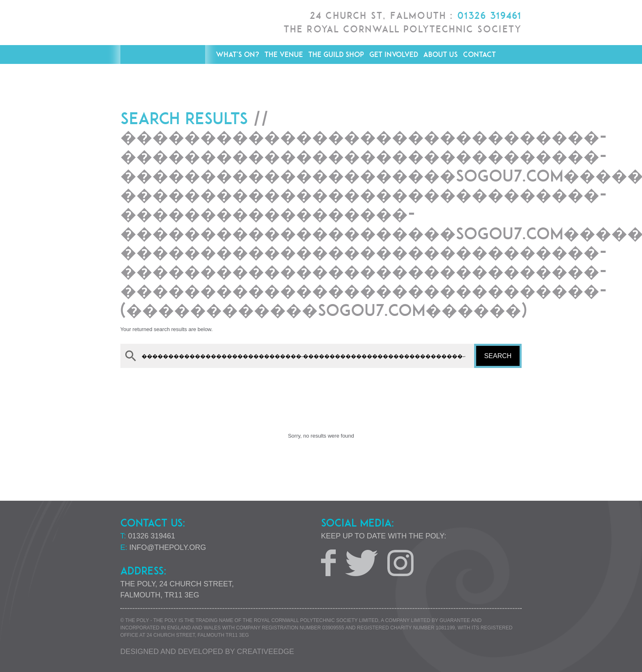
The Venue (284, 54)
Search (498, 356)
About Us (441, 54)
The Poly (163, 49)
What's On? (237, 54)
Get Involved (394, 54)
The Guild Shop (336, 54)
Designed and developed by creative (207, 652)
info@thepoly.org (168, 547)
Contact (479, 54)
